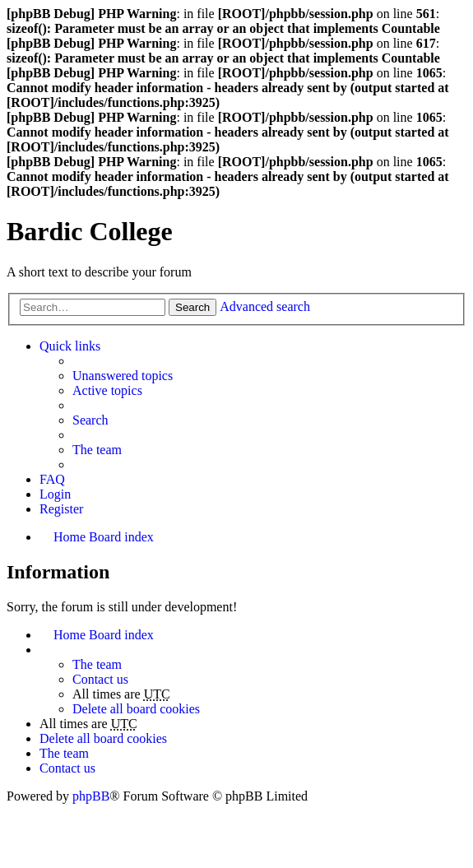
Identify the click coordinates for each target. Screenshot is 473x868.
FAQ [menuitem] (52, 479)
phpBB (91, 796)
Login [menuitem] (55, 494)
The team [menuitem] (97, 450)
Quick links (70, 346)
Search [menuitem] (90, 420)
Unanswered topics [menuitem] (123, 376)
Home (70, 635)
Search (192, 307)
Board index (121, 635)
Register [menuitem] (61, 509)
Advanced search (265, 306)
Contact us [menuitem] (100, 679)
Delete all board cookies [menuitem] (136, 709)
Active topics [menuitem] (107, 390)
